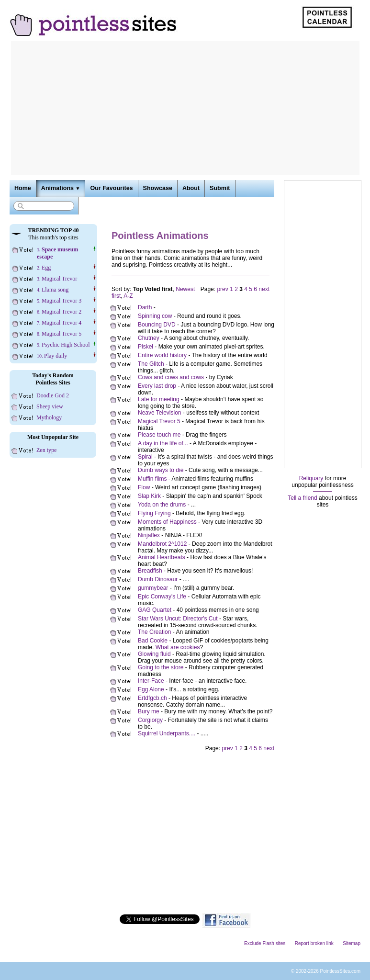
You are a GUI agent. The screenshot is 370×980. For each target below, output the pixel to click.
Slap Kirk (149, 496)
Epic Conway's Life (162, 597)
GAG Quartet (155, 610)
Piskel (146, 347)
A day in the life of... (163, 443)
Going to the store (161, 667)
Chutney (149, 338)
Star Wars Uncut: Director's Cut (178, 619)
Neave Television (160, 413)
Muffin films (152, 479)
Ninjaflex (149, 535)
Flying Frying (154, 513)
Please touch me (159, 435)
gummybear (153, 588)
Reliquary (311, 478)
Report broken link (314, 943)
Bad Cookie (153, 641)
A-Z (128, 296)
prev (222, 289)
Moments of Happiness (167, 522)
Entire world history (162, 355)
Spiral (145, 457)
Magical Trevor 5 (159, 421)
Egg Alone (151, 689)
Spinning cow (155, 316)
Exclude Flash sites (265, 943)
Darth (146, 307)
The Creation (154, 632)
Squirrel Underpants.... (167, 733)
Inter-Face (151, 681)
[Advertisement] (185, 108)
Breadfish (150, 571)
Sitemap (352, 943)
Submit (220, 188)
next (264, 289)
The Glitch (151, 364)
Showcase (158, 188)
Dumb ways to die (161, 470)
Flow (144, 487)
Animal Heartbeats (162, 557)
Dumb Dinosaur (158, 579)
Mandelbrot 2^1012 (162, 544)
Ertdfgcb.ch (152, 698)
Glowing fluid (154, 654)
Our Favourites (111, 188)
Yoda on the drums (162, 505)
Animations (61, 188)
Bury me (149, 711)
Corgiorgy (150, 720)
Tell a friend (302, 498)
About (191, 188)
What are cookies (178, 647)
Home (23, 188)
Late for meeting (159, 399)
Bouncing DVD (157, 325)
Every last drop (157, 386)
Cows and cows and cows (171, 377)
